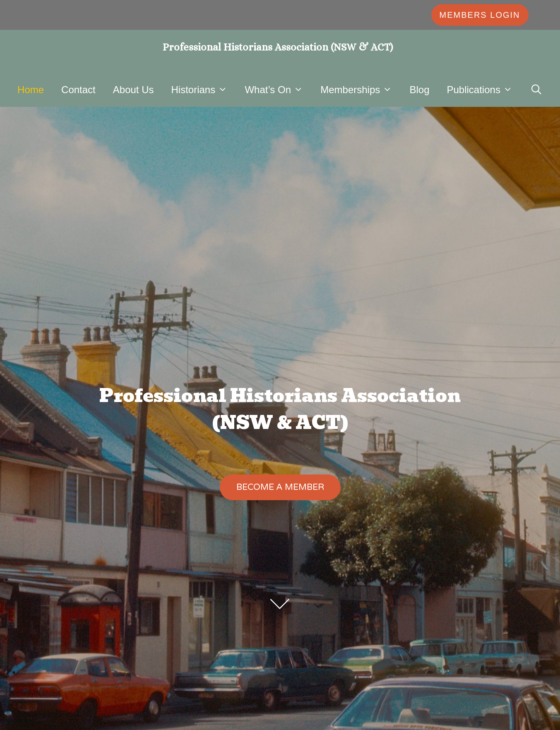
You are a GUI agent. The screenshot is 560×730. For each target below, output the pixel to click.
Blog (419, 90)
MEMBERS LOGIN (480, 15)
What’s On (278, 90)
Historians (204, 90)
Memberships (361, 90)
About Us (133, 90)
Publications (484, 90)
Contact (78, 90)
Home (31, 90)
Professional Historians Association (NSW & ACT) (278, 47)
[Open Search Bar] (536, 90)
